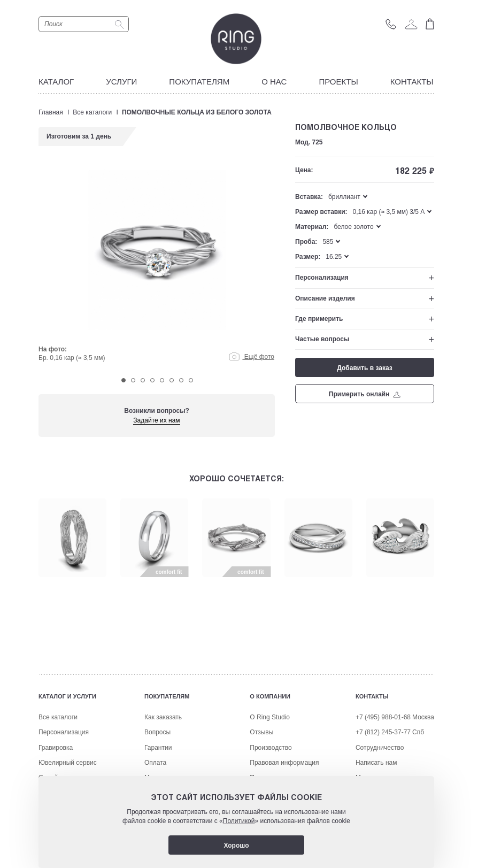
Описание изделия (325, 298)
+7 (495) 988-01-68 (383, 717)
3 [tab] (143, 380)
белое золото (353, 227)
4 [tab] (152, 380)
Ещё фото (252, 357)
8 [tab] (191, 380)
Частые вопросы (322, 339)
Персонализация (322, 278)
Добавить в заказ (364, 368)
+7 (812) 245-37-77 (383, 732)
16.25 (334, 257)
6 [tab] (172, 380)
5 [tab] (162, 380)
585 (328, 242)
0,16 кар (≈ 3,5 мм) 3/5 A (389, 212)
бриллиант (344, 197)
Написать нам (376, 763)
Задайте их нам (156, 420)
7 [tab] (181, 380)
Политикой (239, 821)
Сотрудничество (380, 748)
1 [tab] (124, 380)
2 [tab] (133, 380)
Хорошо (236, 846)
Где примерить (319, 319)
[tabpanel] (157, 268)
